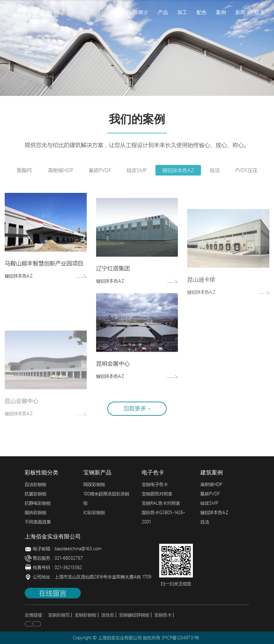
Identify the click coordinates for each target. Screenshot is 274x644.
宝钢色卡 (163, 615)
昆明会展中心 (113, 365)
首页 (124, 12)
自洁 (215, 170)
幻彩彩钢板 (94, 513)
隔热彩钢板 (36, 513)
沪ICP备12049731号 (180, 638)
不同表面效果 (38, 522)
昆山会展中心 (22, 412)
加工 (182, 12)
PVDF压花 (246, 170)
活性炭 (108, 615)
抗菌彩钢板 (36, 494)
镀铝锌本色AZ (178, 170)
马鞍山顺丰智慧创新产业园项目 (44, 265)
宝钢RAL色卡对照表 (161, 503)
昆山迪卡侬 (201, 286)
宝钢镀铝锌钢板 (134, 615)
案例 (221, 12)
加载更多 (137, 408)
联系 (260, 12)
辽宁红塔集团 (113, 272)
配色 (202, 12)
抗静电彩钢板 (38, 503)
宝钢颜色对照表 (157, 494)
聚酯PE (25, 170)
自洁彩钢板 (36, 484)
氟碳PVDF (100, 170)
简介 (144, 12)
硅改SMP (137, 170)
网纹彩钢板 (94, 484)
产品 (163, 12)
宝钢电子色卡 (155, 484)
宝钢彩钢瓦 (59, 615)
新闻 (240, 12)
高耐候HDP (61, 170)
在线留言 (53, 593)
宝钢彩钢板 (86, 615)
